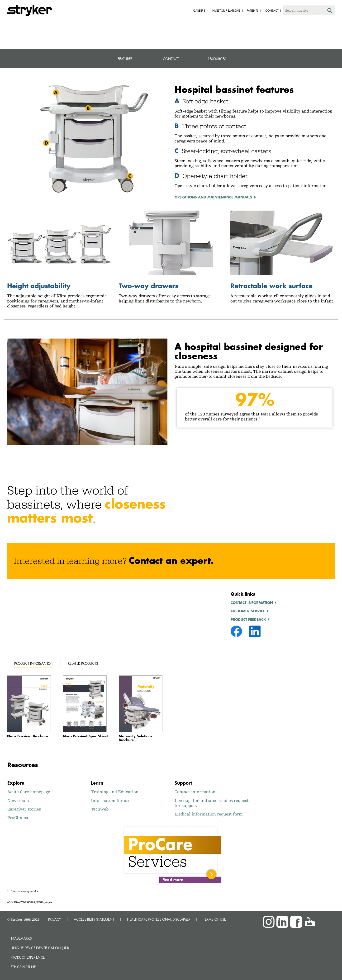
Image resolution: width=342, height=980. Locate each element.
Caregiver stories (24, 809)
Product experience (28, 957)
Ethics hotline (23, 967)
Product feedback (248, 619)
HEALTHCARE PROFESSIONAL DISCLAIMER (159, 919)
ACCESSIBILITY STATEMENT (94, 919)
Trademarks (21, 938)
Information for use (111, 800)
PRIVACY (55, 919)
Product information (34, 663)
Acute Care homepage (29, 792)
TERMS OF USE (215, 919)
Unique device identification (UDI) (40, 948)
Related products (83, 663)
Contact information (252, 603)
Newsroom (18, 800)
